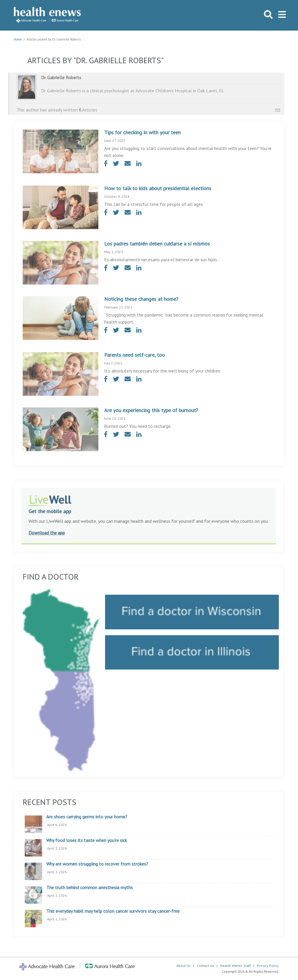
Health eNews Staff (235, 966)
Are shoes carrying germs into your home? (87, 817)
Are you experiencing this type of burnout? (151, 410)
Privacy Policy (268, 966)
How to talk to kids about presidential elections (158, 188)
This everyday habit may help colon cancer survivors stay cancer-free (113, 911)
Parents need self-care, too (134, 355)
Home (18, 39)
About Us (183, 966)
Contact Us (205, 966)
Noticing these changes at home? (141, 299)
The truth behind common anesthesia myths (89, 888)
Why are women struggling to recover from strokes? (97, 864)
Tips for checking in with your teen (142, 132)
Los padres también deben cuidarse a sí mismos (157, 244)
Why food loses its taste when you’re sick (87, 840)
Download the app (47, 533)
